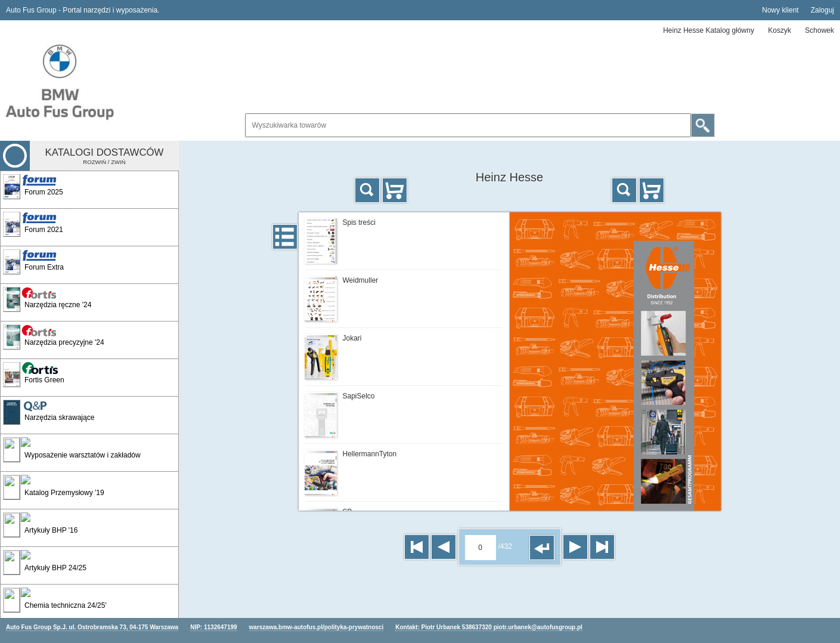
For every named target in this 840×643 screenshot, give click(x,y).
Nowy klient (780, 10)
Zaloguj (822, 10)
